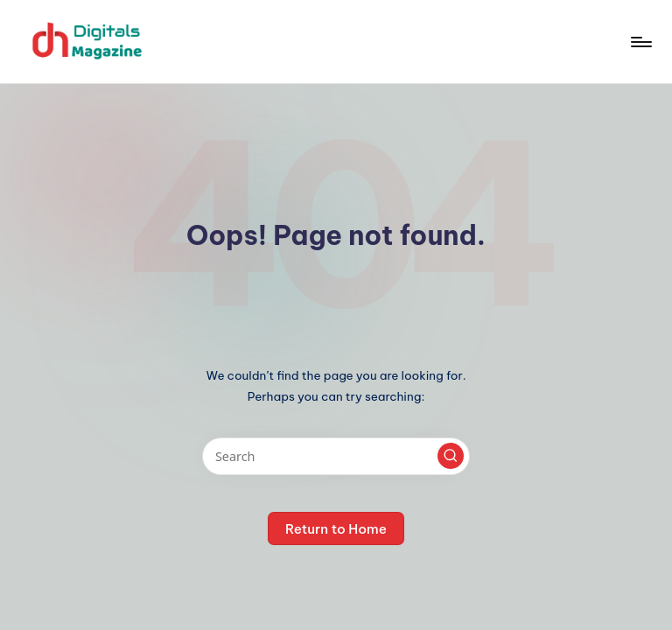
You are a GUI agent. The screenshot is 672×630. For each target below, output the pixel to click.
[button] (451, 456)
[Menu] (640, 42)
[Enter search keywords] (336, 456)
